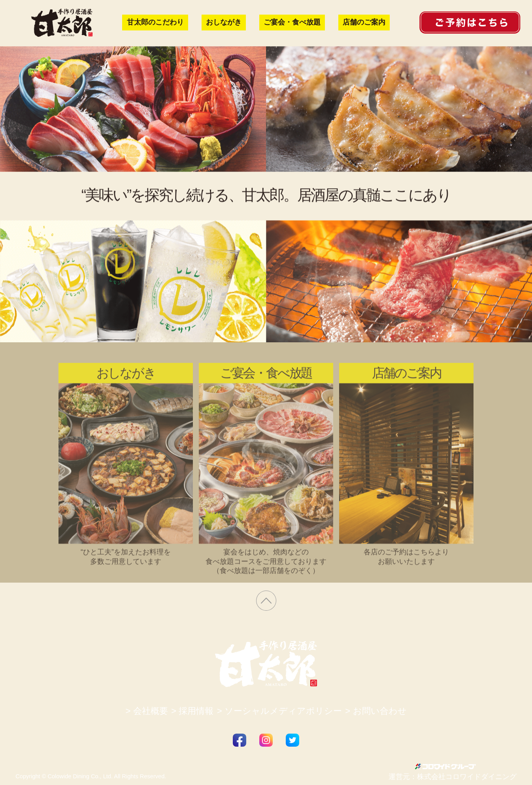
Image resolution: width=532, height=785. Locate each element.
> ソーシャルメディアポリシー (279, 711)
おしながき (224, 22)
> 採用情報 (192, 711)
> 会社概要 (146, 711)
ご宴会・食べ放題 (292, 22)
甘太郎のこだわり (155, 22)
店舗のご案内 (364, 22)
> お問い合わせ (376, 711)
